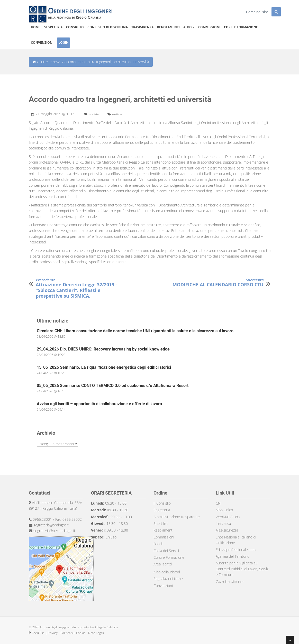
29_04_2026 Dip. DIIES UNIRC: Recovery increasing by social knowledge (103, 349)
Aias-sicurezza (227, 530)
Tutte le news (50, 62)
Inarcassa (223, 523)
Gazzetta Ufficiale (230, 581)
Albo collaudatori (167, 572)
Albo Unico (224, 510)
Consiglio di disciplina (108, 27)
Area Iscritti (163, 564)
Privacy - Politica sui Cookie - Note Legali (76, 633)
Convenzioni (42, 42)
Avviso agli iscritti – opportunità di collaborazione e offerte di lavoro (99, 404)
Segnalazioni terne (168, 579)
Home (36, 27)
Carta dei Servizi (166, 551)
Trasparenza (142, 27)
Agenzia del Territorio (233, 556)
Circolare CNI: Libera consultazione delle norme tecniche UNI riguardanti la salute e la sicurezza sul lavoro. (136, 331)
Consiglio (75, 27)
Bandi (158, 544)
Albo (189, 27)
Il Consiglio (162, 503)
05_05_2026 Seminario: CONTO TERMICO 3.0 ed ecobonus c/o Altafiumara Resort (113, 386)
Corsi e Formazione (169, 557)
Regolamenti (168, 27)
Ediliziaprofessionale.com (236, 550)
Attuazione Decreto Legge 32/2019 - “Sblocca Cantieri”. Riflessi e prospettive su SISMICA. (82, 288)
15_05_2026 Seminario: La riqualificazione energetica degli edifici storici (104, 367)
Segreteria (53, 27)
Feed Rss (37, 633)
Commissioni (209, 27)
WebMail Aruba (228, 517)
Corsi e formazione (241, 27)
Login (64, 42)
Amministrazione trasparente (177, 517)
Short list (161, 523)
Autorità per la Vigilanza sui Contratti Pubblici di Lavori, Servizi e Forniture (242, 569)
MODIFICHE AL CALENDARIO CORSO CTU (218, 283)
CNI (219, 503)
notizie (94, 114)
